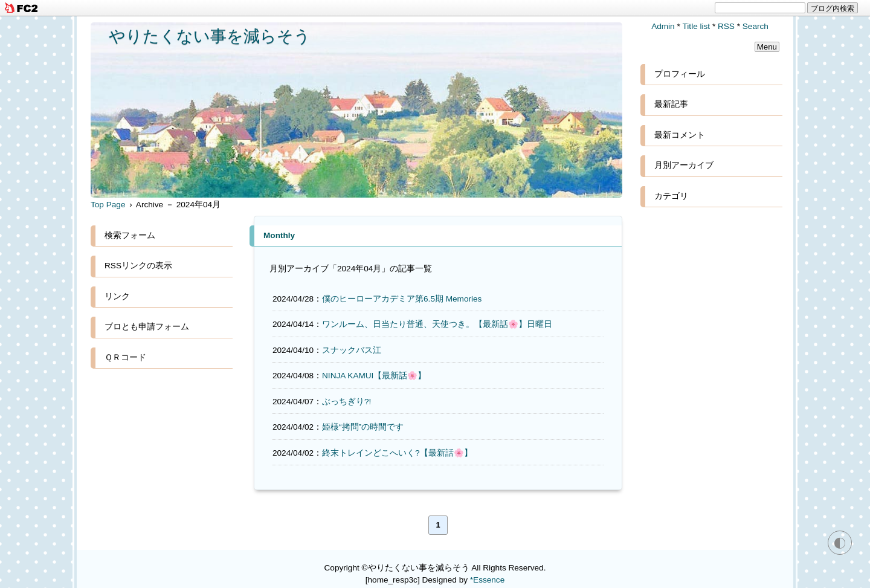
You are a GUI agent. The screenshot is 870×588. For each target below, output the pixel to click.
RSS (726, 26)
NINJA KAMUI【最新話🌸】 (374, 376)
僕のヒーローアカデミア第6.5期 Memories (402, 299)
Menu (767, 47)
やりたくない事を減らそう (210, 36)
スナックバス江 (352, 350)
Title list (697, 26)
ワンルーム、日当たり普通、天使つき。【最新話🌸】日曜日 (437, 324)
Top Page (108, 205)
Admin (663, 26)
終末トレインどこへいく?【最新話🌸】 (397, 453)
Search (756, 26)
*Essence (487, 580)
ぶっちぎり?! (346, 402)
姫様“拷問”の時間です (363, 427)
